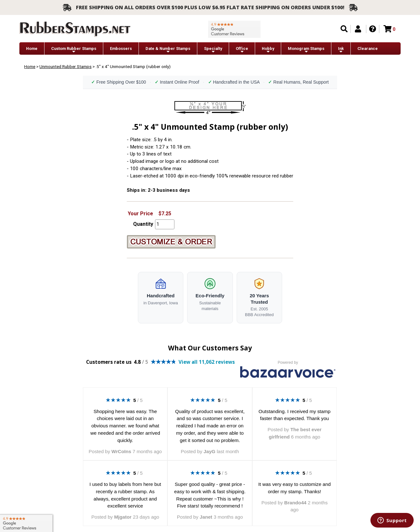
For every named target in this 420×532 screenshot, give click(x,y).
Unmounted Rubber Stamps (65, 66)
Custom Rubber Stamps (74, 50)
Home (32, 48)
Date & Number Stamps (168, 50)
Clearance (368, 48)
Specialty (213, 50)
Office (242, 50)
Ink (341, 50)
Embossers (121, 48)
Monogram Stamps (306, 50)
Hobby (268, 50)
